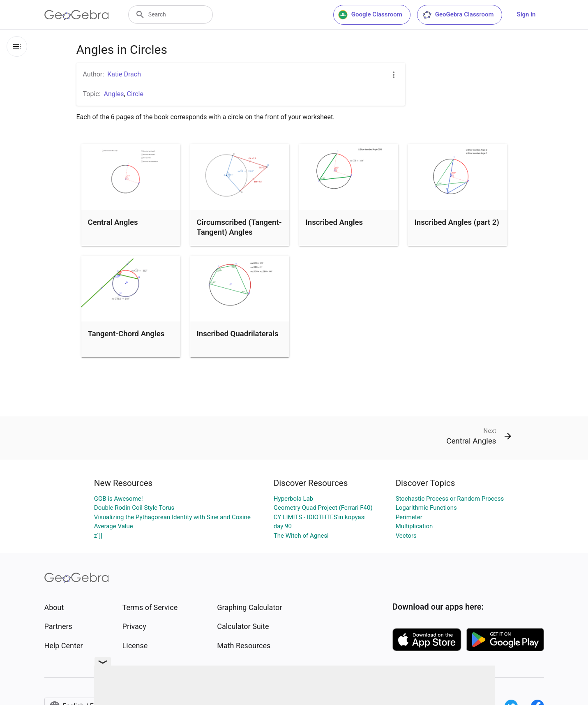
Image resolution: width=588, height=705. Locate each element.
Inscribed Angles (334, 222)
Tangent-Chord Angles (126, 334)
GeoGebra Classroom (458, 15)
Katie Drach (124, 74)
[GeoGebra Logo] (77, 15)
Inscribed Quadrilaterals (238, 334)
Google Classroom (370, 15)
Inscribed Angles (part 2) (457, 222)
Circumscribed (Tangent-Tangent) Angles (239, 227)
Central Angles (113, 222)
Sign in (526, 14)
